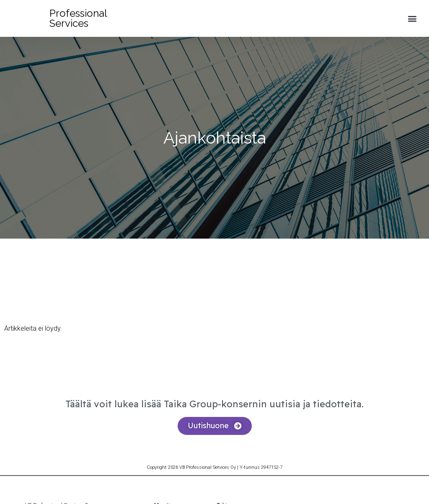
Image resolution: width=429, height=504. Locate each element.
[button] (412, 19)
